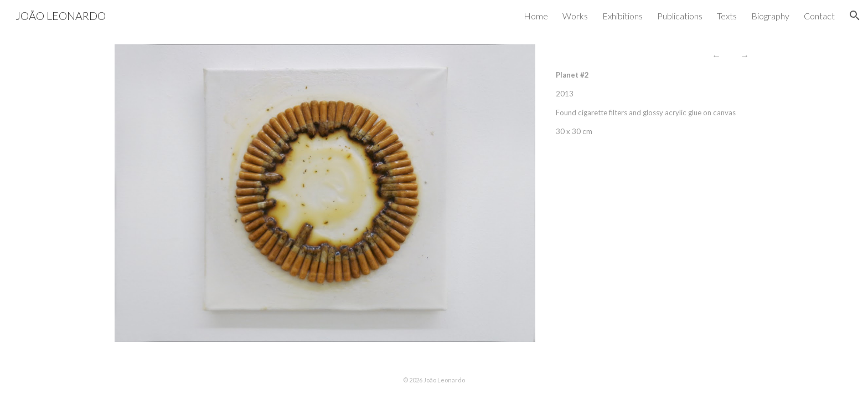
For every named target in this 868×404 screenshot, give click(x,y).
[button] (855, 16)
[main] (652, 93)
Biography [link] (770, 16)
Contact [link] (819, 16)
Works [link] (575, 16)
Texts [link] (727, 16)
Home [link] (536, 16)
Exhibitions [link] (622, 16)
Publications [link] (680, 16)
